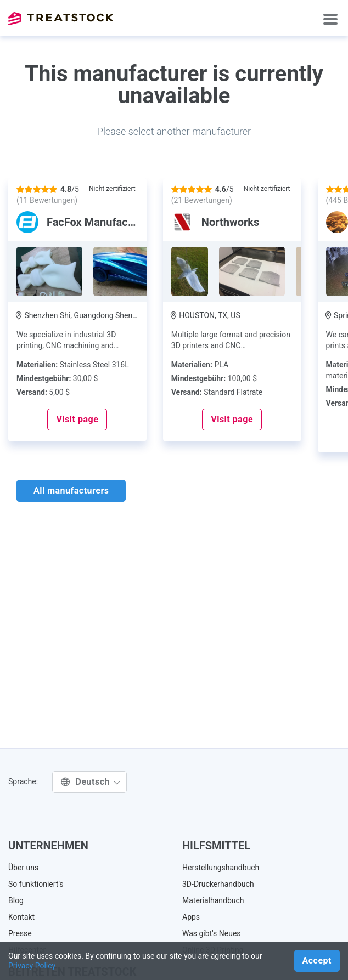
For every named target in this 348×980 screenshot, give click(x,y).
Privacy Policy (32, 966)
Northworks (230, 222)
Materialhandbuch (213, 900)
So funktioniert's (36, 884)
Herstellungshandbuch (221, 868)
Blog (16, 900)
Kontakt (21, 917)
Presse (20, 933)
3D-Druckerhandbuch (218, 884)
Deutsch (91, 782)
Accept (317, 961)
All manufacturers (71, 491)
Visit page (77, 419)
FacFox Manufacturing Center (120, 222)
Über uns (23, 868)
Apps (191, 917)
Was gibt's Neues (212, 933)
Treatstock (60, 19)
